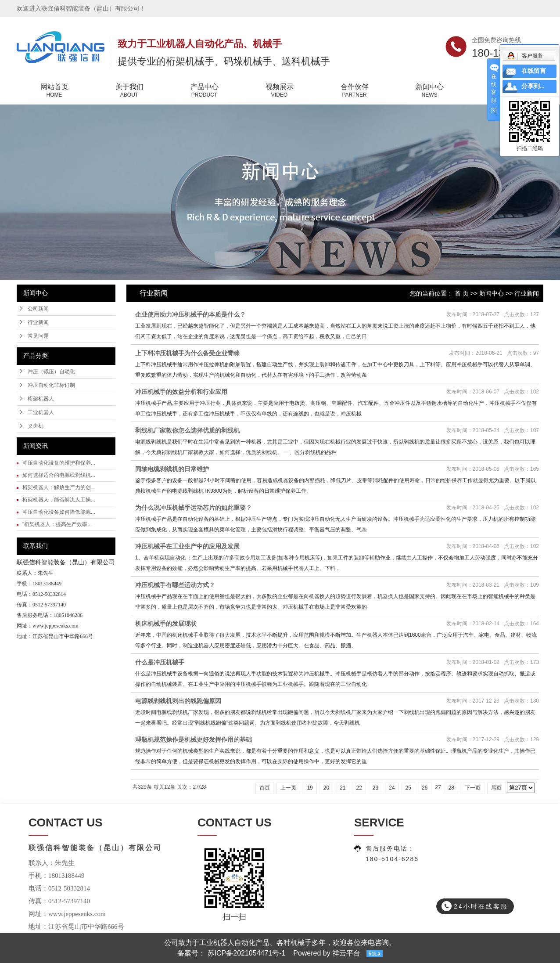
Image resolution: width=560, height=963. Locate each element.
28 (451, 788)
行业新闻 (38, 322)
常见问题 (38, 336)
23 (375, 788)
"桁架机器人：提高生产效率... (57, 524)
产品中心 (204, 91)
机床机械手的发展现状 (166, 624)
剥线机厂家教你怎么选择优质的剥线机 (187, 430)
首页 (265, 788)
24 (392, 788)
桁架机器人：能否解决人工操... (59, 500)
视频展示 (279, 91)
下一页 (473, 788)
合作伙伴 (354, 91)
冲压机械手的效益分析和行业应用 (181, 392)
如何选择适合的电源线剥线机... (59, 475)
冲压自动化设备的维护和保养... (59, 463)
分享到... (533, 86)
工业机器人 (41, 412)
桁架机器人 (41, 399)
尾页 (496, 788)
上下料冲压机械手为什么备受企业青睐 (187, 353)
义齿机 (36, 426)
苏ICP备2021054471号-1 (247, 953)
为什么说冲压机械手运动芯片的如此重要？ (194, 508)
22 (359, 788)
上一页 (288, 788)
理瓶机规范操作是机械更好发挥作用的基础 (194, 739)
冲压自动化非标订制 (51, 385)
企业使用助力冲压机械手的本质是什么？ (190, 314)
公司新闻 (38, 309)
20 (326, 788)
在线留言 (534, 71)
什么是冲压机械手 (160, 662)
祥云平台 (346, 953)
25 (408, 788)
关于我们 (129, 91)
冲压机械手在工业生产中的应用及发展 (187, 546)
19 (310, 788)
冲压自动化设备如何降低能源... (59, 512)
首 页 (462, 293)
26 (425, 788)
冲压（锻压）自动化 (51, 371)
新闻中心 (429, 91)
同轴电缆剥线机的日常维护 (172, 469)
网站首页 (54, 91)
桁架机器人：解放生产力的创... (59, 487)
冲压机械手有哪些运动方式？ (175, 585)
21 (343, 788)
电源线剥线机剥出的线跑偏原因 (178, 701)
